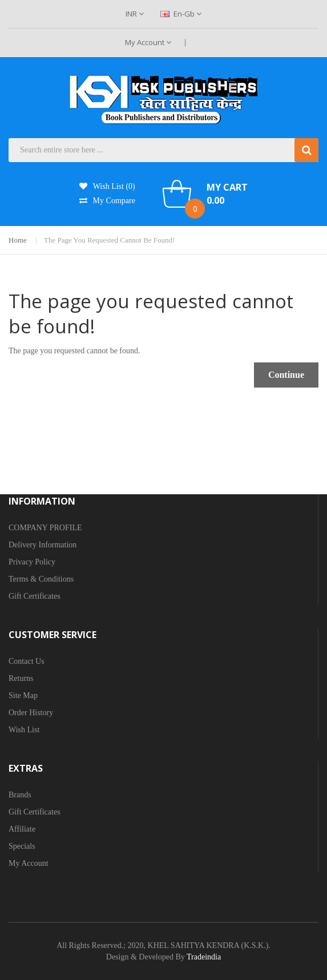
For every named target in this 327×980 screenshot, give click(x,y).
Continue (286, 375)
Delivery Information (43, 545)
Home (18, 240)
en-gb (181, 14)
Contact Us (27, 661)
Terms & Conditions (41, 579)
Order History (31, 713)
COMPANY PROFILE (45, 528)
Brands (20, 795)
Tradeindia (204, 957)
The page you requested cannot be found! (109, 240)
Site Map (23, 695)
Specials (22, 846)
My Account (148, 42)
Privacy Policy (32, 562)
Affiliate (22, 829)
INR (135, 14)
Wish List (24, 730)
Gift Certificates (35, 596)
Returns (21, 678)
